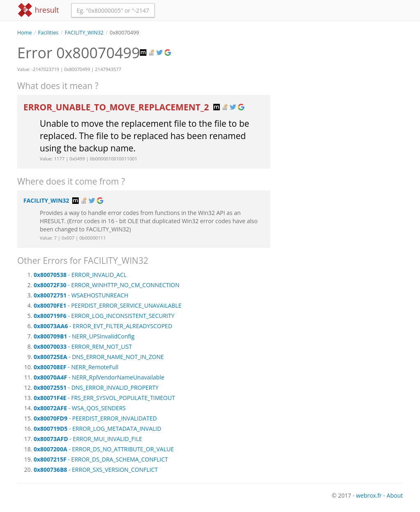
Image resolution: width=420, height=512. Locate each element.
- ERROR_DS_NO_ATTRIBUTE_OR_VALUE (104, 449)
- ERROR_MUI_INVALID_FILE (88, 439)
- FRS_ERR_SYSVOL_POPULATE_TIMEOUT (104, 398)
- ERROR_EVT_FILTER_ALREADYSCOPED (103, 326)
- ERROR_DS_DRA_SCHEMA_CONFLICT (101, 459)
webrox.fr (369, 495)
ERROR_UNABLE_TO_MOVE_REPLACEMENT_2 (117, 107)
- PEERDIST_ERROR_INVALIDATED (95, 418)
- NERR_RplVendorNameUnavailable (99, 377)
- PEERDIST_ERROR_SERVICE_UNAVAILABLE (107, 305)
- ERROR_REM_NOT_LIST (83, 346)
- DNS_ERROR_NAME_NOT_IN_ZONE (99, 357)
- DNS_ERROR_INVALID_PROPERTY (96, 387)
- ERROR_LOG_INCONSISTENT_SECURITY (104, 316)
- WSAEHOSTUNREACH (81, 295)
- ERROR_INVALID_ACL (80, 275)
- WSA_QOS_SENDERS (80, 408)
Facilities (48, 33)
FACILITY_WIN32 (84, 33)
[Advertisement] (343, 88)
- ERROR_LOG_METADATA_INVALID (97, 429)
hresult (38, 10)
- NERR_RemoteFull (76, 367)
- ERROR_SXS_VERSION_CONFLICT (96, 470)
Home (25, 33)
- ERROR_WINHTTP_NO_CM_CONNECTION (107, 285)
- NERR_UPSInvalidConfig (84, 336)
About (395, 495)
